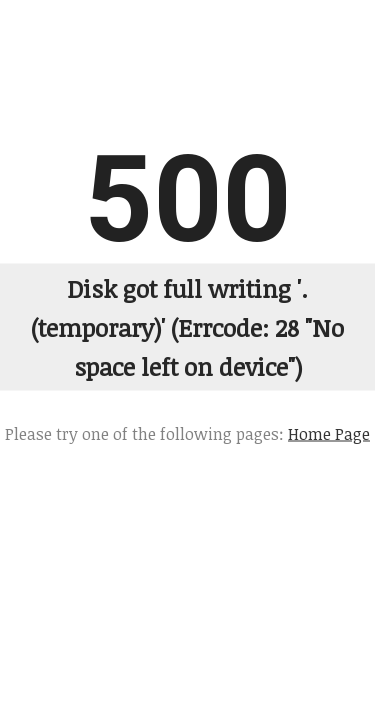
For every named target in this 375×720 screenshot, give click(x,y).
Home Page (329, 433)
